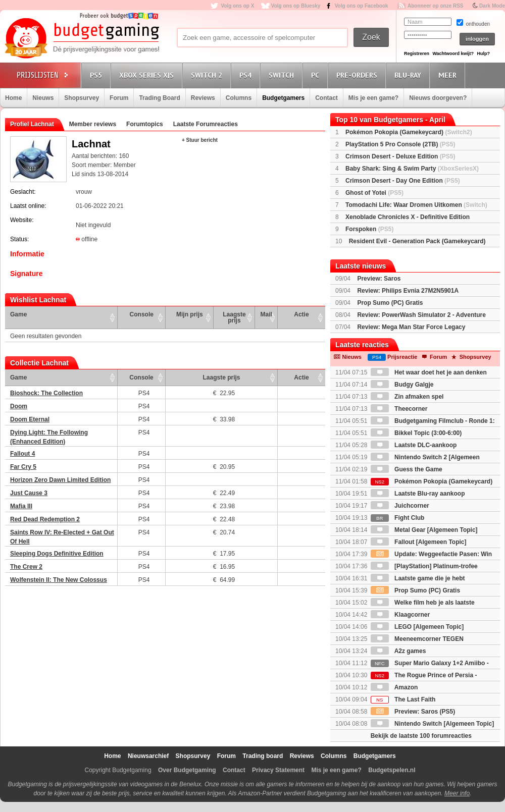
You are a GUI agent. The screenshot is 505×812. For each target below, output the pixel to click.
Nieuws (43, 98)
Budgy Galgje (402, 385)
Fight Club (398, 518)
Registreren (417, 53)
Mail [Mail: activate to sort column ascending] (266, 314)
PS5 (97, 75)
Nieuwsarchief (148, 756)
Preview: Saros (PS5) (413, 712)
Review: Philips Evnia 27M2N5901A (408, 291)
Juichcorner (400, 506)
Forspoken (369, 229)
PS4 (247, 75)
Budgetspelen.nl (392, 770)
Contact (326, 98)
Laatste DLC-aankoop (414, 445)
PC (317, 75)
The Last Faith (403, 699)
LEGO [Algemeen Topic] (417, 627)
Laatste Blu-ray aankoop (418, 494)
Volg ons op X (237, 6)
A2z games (398, 651)
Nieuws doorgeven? (438, 98)
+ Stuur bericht (200, 140)
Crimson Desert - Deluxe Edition (400, 156)
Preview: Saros (379, 279)
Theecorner (399, 409)
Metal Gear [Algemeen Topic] (424, 530)
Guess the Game (407, 469)
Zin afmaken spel (407, 397)
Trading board (263, 756)
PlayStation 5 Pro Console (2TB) (400, 144)
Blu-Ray (409, 75)
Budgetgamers (283, 98)
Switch (283, 75)
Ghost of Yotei (374, 193)
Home (13, 98)
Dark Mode (492, 6)
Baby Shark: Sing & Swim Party (412, 169)
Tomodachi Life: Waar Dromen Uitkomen (416, 205)
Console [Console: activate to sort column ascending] (142, 314)
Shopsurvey (82, 98)
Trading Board (159, 98)
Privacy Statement (278, 770)
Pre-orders (358, 75)
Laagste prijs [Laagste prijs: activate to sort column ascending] (234, 317)
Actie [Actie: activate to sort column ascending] (301, 314)
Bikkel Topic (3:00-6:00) (416, 433)
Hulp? (483, 53)
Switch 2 (208, 75)
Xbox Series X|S (148, 75)
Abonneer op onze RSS (436, 6)
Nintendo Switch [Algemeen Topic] (432, 724)
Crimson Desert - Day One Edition (403, 181)
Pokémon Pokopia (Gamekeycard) (409, 132)
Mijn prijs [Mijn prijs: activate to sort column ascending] (190, 314)
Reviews (203, 98)
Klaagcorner (400, 615)
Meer (449, 75)
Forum (119, 98)
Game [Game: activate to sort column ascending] (18, 314)
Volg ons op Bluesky (296, 6)
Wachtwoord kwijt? (453, 53)
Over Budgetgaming (187, 770)
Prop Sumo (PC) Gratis (390, 303)
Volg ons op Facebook (362, 6)
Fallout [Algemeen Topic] (419, 542)
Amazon (394, 687)
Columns (239, 98)
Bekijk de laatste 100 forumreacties (421, 736)
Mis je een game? (373, 98)
